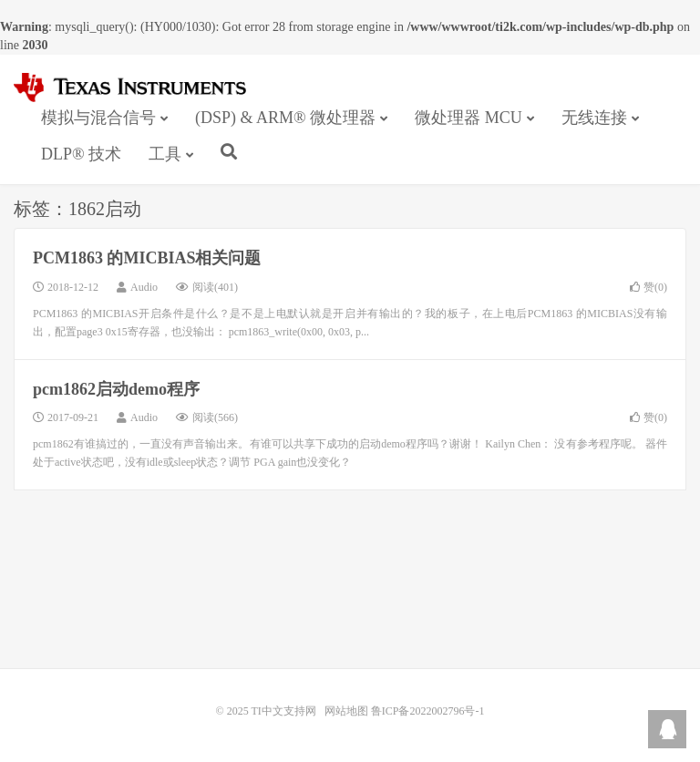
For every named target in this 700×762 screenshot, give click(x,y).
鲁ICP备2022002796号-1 (428, 711)
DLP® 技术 (81, 154)
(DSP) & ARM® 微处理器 (285, 118)
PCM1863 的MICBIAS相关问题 (147, 258)
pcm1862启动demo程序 (116, 389)
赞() (649, 287)
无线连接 (594, 118)
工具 (165, 154)
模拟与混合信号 (98, 118)
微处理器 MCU (468, 118)
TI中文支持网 (138, 88)
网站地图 (346, 711)
